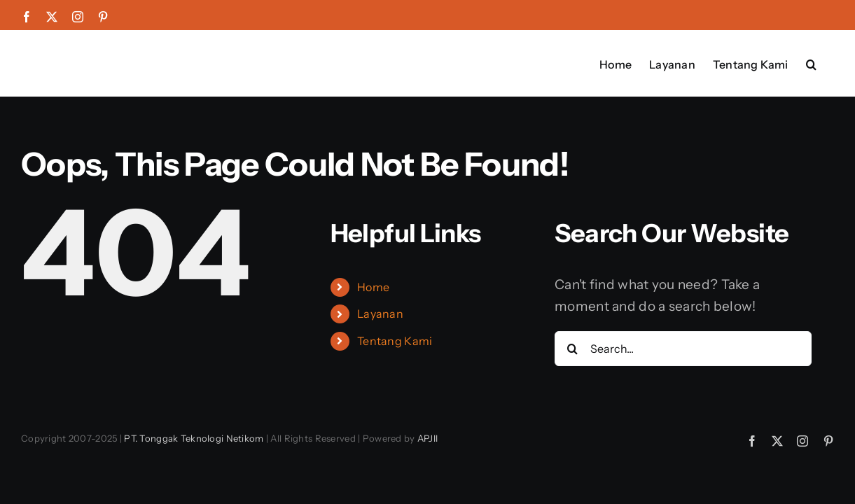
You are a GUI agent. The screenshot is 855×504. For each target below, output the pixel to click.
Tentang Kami (395, 341)
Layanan (380, 314)
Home (373, 287)
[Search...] (683, 349)
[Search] (572, 349)
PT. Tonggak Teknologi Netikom (194, 438)
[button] (829, 63)
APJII (427, 438)
